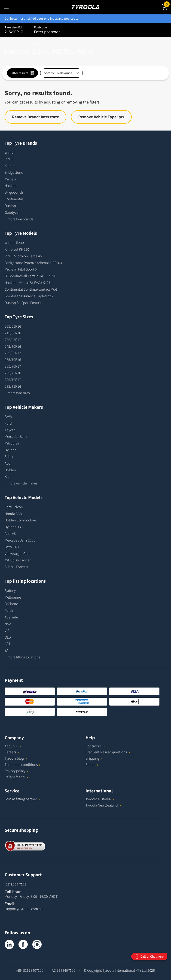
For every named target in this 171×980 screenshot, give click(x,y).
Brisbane (11, 604)
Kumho (10, 166)
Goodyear (12, 212)
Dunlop (10, 206)
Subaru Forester (17, 567)
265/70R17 (13, 366)
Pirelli (9, 159)
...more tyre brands (19, 219)
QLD (8, 637)
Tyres (23, 44)
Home (9, 44)
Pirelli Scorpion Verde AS (23, 256)
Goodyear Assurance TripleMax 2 (29, 296)
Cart (167, 4)
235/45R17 (13, 340)
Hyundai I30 (14, 527)
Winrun (10, 152)
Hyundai (11, 450)
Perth (9, 610)
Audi (8, 463)
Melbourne (13, 597)
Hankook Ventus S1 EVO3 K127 (27, 283)
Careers (10, 752)
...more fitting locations (22, 657)
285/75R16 (13, 386)
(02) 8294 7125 (15, 884)
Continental (14, 199)
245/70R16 (13, 346)
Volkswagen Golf (17, 554)
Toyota (10, 430)
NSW (8, 624)
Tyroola (16, 758)
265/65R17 (13, 353)
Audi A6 (10, 533)
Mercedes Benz (16, 436)
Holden (10, 470)
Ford (8, 423)
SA (6, 650)
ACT (8, 644)
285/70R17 (13, 380)
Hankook (11, 186)
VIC (7, 630)
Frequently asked (108, 752)
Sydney (10, 590)
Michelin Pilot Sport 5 (21, 269)
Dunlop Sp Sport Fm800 (23, 303)
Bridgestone (14, 172)
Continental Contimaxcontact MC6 (31, 289)
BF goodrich (14, 192)
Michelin (11, 179)
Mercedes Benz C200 (20, 540)
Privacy (17, 771)
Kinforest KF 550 (17, 249)
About (13, 746)
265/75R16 (13, 373)
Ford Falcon (14, 507)
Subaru (10, 457)
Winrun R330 (14, 243)
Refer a (16, 777)
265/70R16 (13, 359)
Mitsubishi (12, 443)
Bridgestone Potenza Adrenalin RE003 (33, 263)
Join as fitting (22, 799)
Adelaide (11, 617)
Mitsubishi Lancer (18, 560)
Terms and (23, 764)
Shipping (92, 758)
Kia (7, 476)
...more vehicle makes (21, 483)
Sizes (36, 44)
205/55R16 (13, 326)
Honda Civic (14, 514)
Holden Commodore (20, 520)
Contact (95, 746)
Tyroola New (103, 805)
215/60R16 (13, 333)
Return (91, 764)
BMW (8, 417)
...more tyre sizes (17, 393)
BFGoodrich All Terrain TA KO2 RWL (31, 276)
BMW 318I (12, 547)
